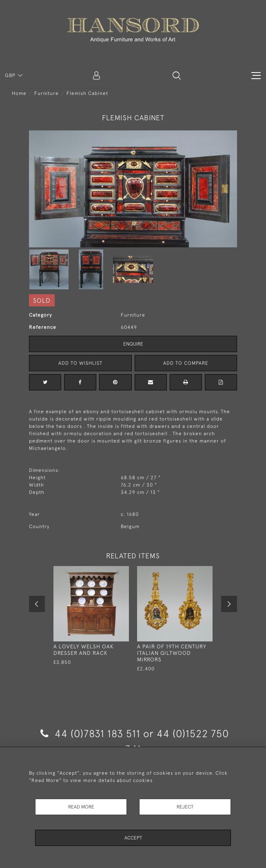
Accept (133, 838)
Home (19, 93)
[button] (177, 75)
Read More (81, 807)
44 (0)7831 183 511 (90, 733)
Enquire (133, 344)
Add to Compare (186, 363)
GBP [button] (11, 75)
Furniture (47, 93)
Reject (185, 807)
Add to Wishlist (80, 363)
